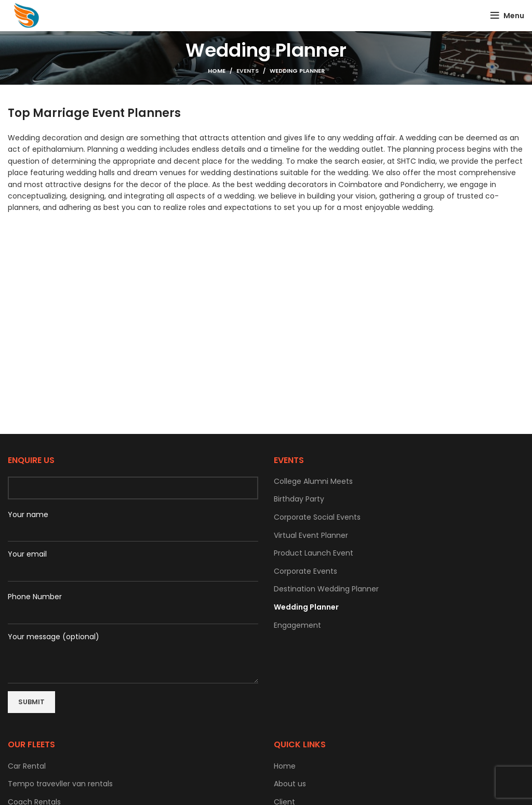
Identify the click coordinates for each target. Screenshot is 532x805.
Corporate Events (305, 571)
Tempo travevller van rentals (60, 784)
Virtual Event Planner (311, 536)
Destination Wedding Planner (326, 589)
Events (248, 71)
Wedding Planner (306, 607)
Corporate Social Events (317, 517)
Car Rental (27, 766)
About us (290, 784)
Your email (27, 554)
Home (217, 71)
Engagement (297, 625)
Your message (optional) (133, 650)
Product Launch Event (314, 553)
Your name (133, 523)
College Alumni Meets (313, 481)
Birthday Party (299, 499)
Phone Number (133, 604)
